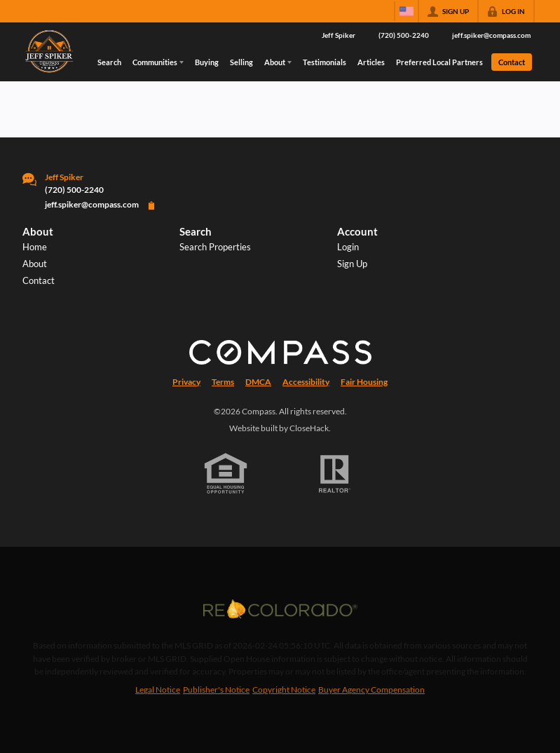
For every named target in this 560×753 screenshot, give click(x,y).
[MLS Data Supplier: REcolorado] (280, 609)
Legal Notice (158, 690)
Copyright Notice (284, 690)
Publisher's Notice (216, 690)
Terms (223, 382)
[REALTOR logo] (334, 474)
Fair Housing (364, 382)
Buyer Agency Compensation (371, 690)
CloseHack (309, 428)
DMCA (258, 382)
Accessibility (306, 382)
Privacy (186, 382)
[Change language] (407, 11)
